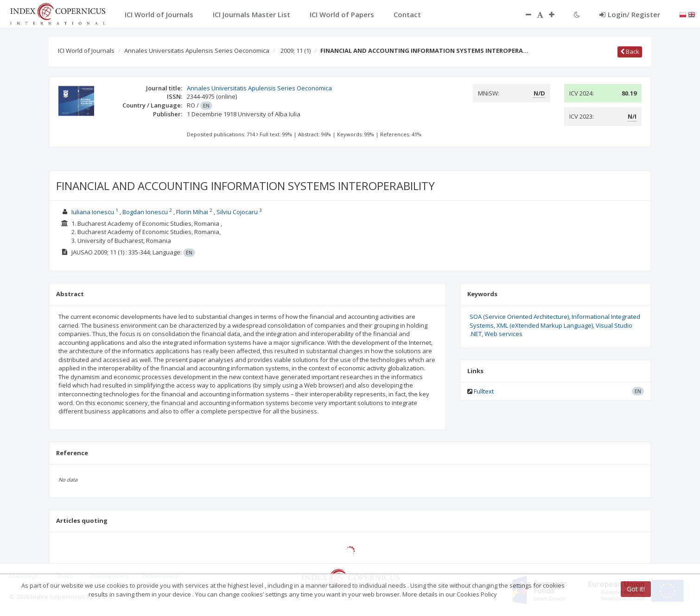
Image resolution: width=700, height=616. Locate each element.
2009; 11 (296, 51)
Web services (503, 334)
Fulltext (484, 391)
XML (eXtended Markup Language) (545, 325)
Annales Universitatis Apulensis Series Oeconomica (197, 51)
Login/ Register (630, 14)
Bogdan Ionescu (145, 212)
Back (630, 51)
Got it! (636, 589)
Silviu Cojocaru (237, 212)
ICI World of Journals (86, 51)
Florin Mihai (192, 212)
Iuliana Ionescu (93, 212)
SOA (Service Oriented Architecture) (519, 317)
